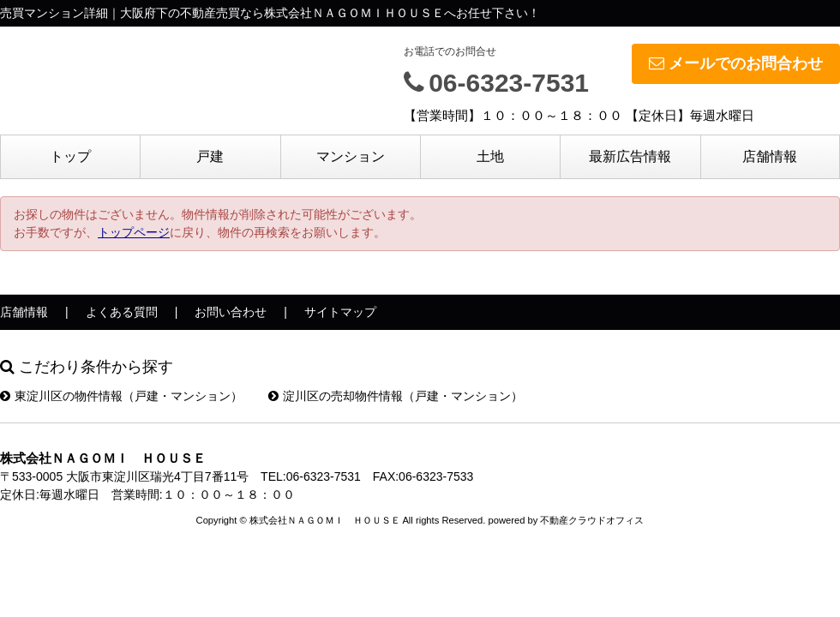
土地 (490, 156)
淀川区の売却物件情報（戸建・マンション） (396, 396)
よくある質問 (122, 312)
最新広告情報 (630, 156)
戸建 (210, 156)
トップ (70, 156)
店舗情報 (770, 156)
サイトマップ (340, 312)
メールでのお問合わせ (736, 63)
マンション (351, 156)
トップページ (134, 232)
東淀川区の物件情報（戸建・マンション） (121, 396)
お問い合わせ (231, 312)
